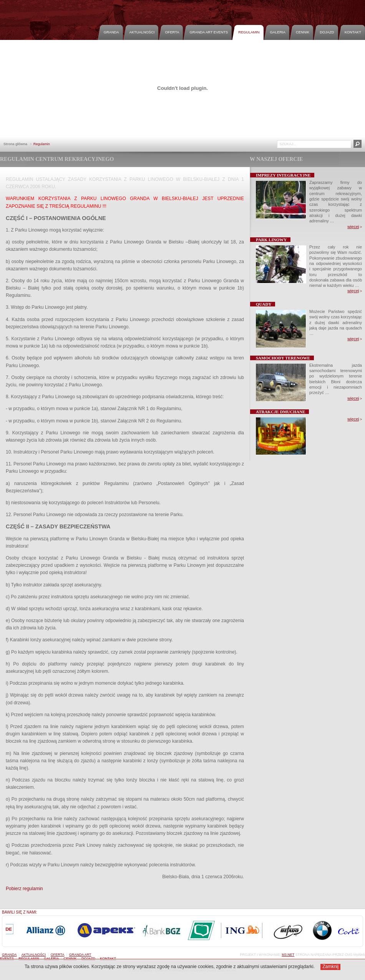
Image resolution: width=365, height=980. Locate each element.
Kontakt (353, 32)
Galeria (278, 32)
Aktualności (142, 32)
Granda (111, 32)
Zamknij (330, 967)
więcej (353, 227)
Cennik (303, 32)
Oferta (172, 32)
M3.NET (288, 955)
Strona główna (15, 144)
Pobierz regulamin (24, 889)
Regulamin (249, 32)
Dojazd (327, 32)
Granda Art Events (209, 32)
